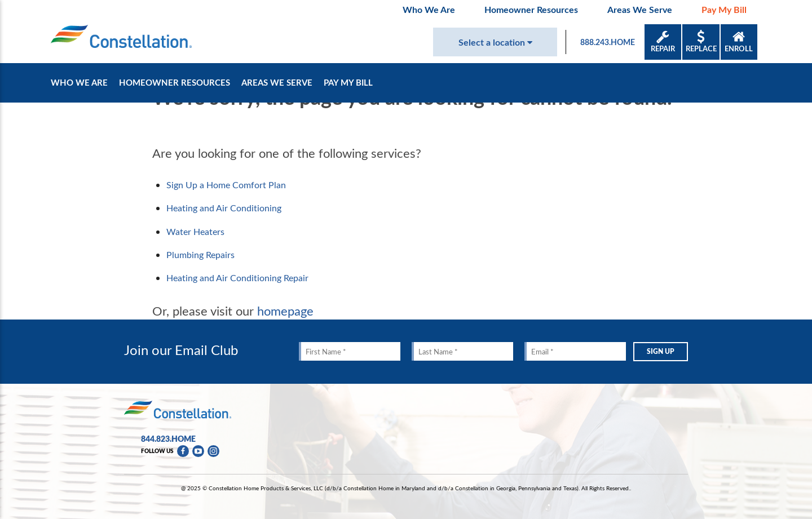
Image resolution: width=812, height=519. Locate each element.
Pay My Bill (724, 9)
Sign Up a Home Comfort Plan (226, 185)
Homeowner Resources (531, 9)
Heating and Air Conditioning (224, 208)
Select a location (495, 42)
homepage (285, 310)
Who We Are (429, 9)
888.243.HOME (608, 42)
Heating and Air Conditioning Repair (237, 278)
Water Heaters (195, 232)
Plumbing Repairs (200, 255)
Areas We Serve (640, 9)
